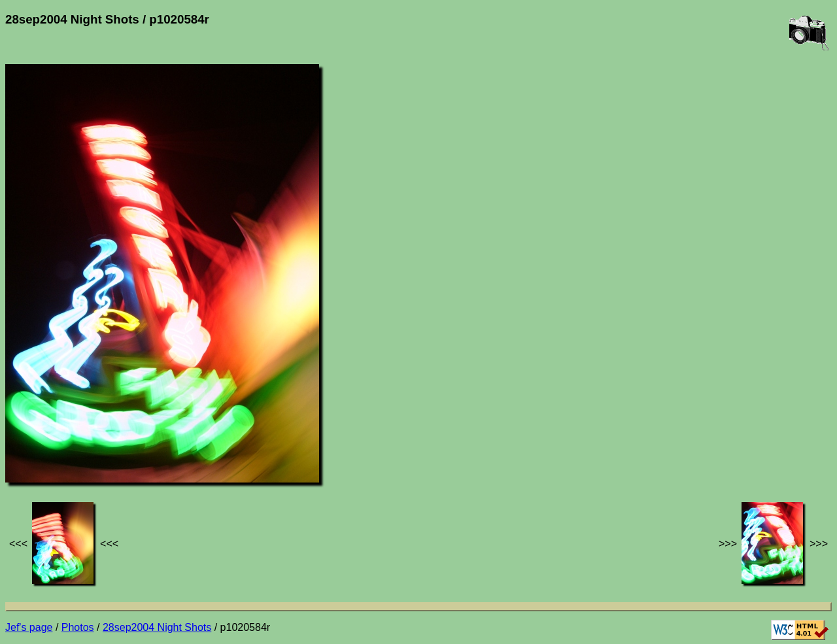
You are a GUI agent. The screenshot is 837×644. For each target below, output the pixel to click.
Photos (78, 627)
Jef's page (29, 627)
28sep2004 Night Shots (157, 627)
